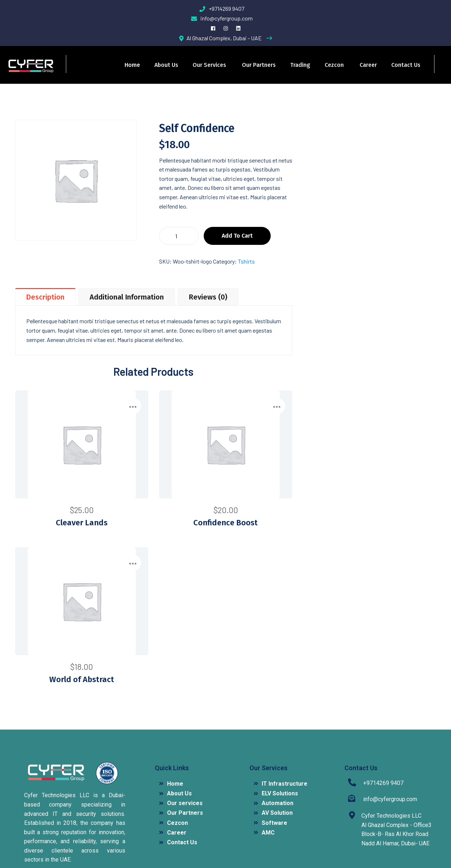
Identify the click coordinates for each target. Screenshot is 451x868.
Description (45, 297)
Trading (300, 65)
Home (132, 65)
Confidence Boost (225, 523)
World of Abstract (82, 679)
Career (368, 65)
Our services (209, 65)
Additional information (127, 297)
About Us (166, 65)
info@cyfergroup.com (222, 18)
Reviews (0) (208, 297)
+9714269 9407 (222, 8)
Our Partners (259, 65)
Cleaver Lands (82, 523)
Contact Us (406, 65)
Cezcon (334, 65)
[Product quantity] (179, 236)
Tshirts (246, 261)
